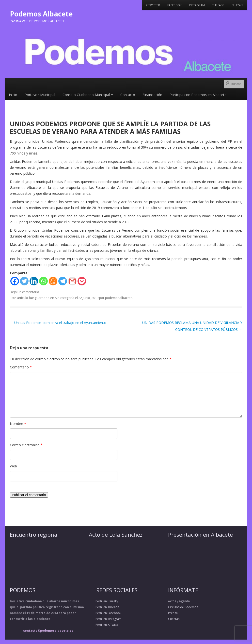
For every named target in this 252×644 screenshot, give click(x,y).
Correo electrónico (26, 445)
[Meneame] (53, 281)
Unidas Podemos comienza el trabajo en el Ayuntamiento (58, 323)
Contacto (128, 95)
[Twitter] (24, 281)
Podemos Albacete (41, 14)
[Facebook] (15, 281)
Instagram (197, 5)
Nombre (18, 424)
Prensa (173, 613)
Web (13, 466)
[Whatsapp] (43, 281)
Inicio (13, 95)
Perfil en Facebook (105, 613)
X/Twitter (153, 5)
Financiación (152, 95)
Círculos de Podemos (183, 607)
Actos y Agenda (179, 601)
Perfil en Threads (104, 607)
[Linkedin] (34, 281)
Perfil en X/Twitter (104, 625)
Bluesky (237, 5)
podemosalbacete (119, 298)
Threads (218, 5)
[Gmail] (72, 281)
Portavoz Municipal (40, 95)
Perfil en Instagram (105, 619)
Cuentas (174, 619)
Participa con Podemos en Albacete (198, 95)
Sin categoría (65, 298)
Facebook (174, 5)
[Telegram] (63, 281)
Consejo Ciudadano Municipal (88, 95)
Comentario (21, 367)
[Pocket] (82, 281)
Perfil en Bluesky (103, 601)
